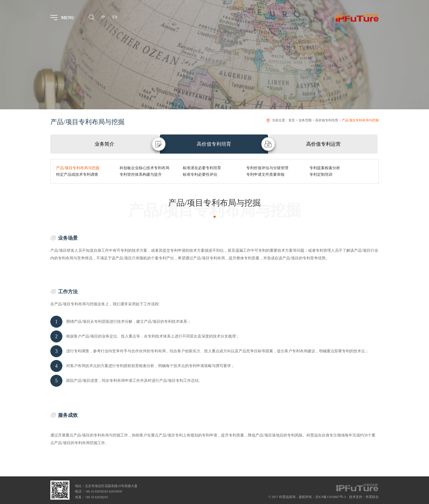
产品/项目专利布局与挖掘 (360, 120)
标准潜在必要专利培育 (202, 168)
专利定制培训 (321, 175)
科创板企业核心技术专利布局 (144, 168)
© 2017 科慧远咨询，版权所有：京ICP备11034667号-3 (307, 497)
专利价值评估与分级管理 (267, 168)
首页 (292, 120)
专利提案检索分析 (325, 168)
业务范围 (305, 120)
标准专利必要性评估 (200, 175)
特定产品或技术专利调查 (77, 175)
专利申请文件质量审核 (265, 175)
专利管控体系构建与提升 (141, 175)
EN (115, 17)
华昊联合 (372, 497)
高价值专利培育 (327, 120)
